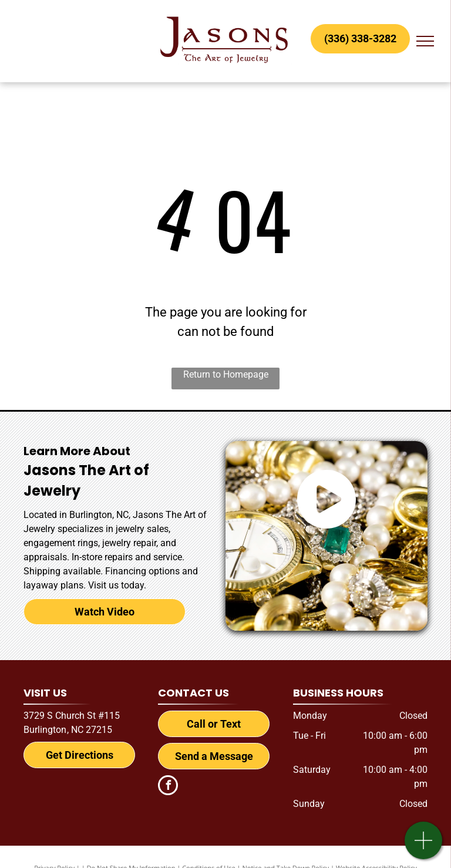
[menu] (425, 41)
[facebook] (168, 787)
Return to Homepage (226, 374)
